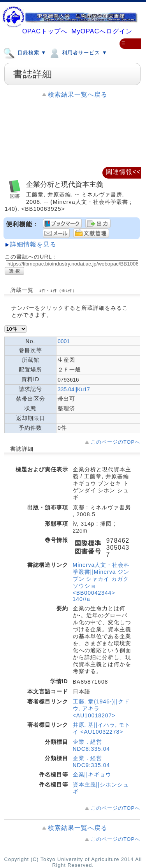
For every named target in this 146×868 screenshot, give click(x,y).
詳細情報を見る (33, 244)
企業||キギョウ (92, 774)
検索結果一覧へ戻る (78, 95)
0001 (64, 341)
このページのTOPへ (115, 442)
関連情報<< (123, 172)
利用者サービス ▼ (78, 52)
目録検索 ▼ (25, 52)
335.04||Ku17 (74, 389)
